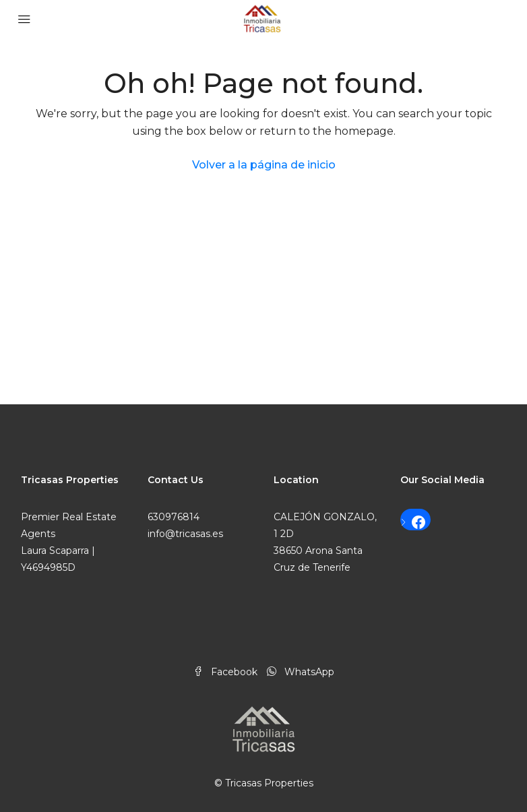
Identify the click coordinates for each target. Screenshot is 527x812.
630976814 (174, 517)
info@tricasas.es (185, 534)
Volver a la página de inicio (264, 165)
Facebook (227, 672)
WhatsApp (301, 672)
